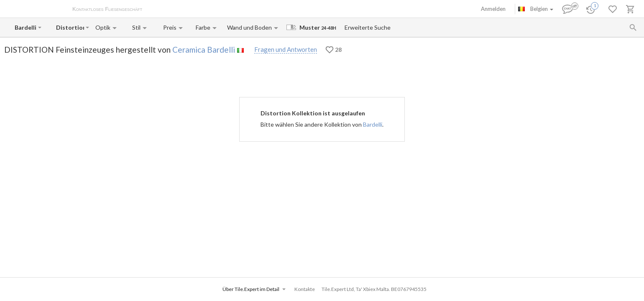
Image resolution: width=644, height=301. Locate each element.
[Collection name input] (70, 27)
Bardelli (373, 124)
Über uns (161, 10)
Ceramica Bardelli (204, 50)
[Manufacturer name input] (26, 27)
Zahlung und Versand (202, 10)
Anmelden (493, 9)
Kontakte (243, 10)
